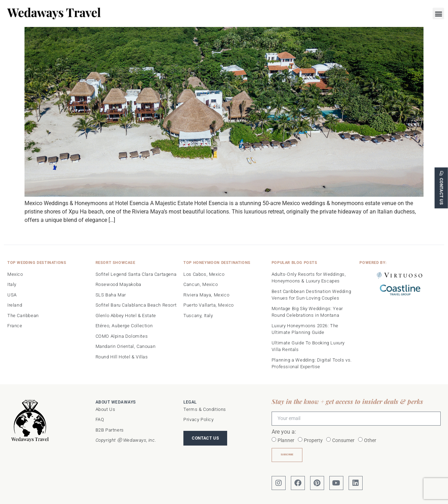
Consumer (343, 440)
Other (370, 440)
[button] (438, 13)
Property (313, 440)
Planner (286, 440)
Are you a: (284, 432)
